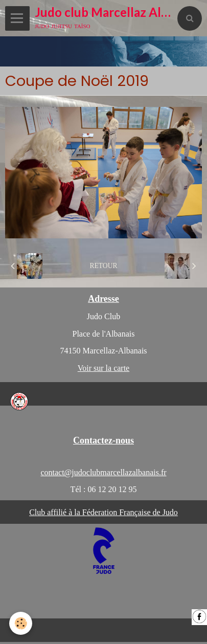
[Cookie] (21, 623)
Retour (103, 266)
